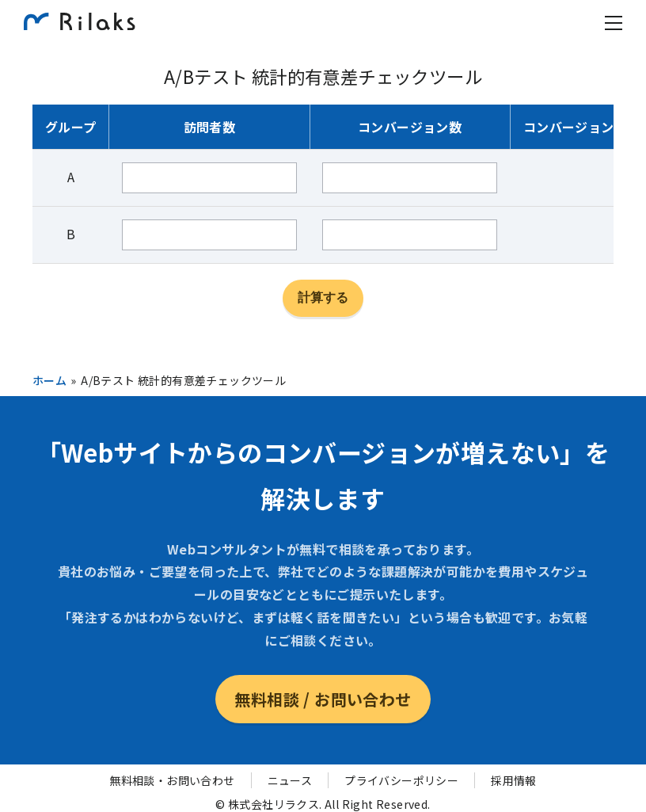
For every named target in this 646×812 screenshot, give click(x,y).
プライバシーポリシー (401, 780)
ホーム (49, 380)
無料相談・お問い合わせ (172, 780)
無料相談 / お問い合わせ (323, 699)
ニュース (290, 780)
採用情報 (514, 780)
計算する (323, 297)
